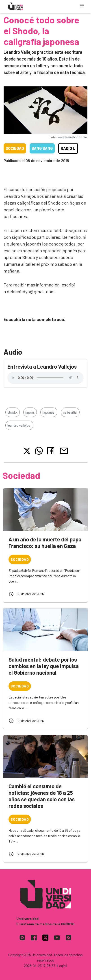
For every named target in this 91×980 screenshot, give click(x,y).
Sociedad (15, 148)
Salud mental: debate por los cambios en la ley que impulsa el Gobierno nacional (44, 666)
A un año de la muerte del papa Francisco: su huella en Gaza (45, 543)
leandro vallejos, (19, 425)
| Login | (61, 965)
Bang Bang (42, 148)
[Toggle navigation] (82, 6)
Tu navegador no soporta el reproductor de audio (45, 378)
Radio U (68, 148)
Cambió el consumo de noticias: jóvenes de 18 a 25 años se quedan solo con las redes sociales (42, 796)
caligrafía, (70, 412)
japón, (30, 412)
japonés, (49, 412)
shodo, (13, 412)
